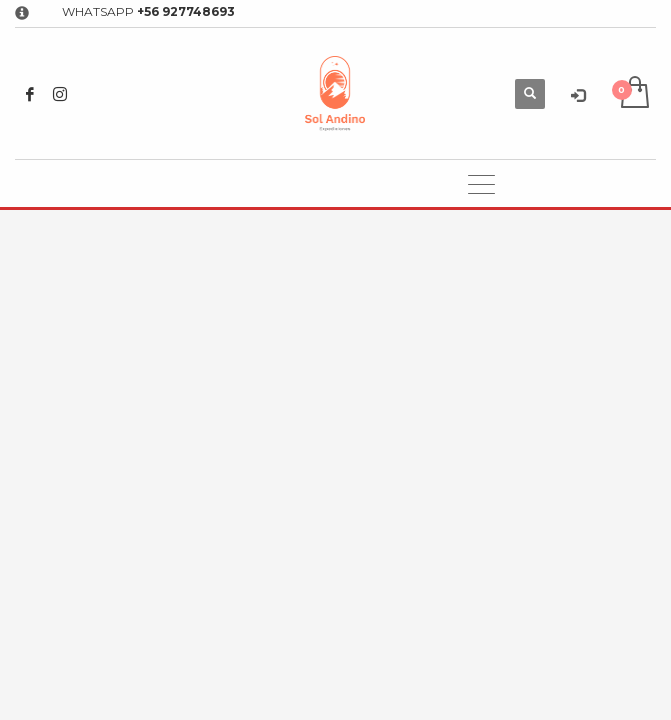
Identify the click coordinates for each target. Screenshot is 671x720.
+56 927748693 (186, 11)
